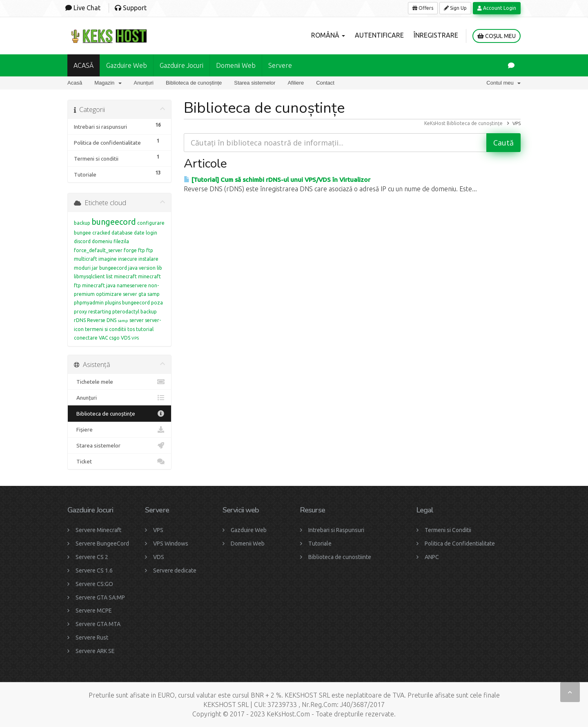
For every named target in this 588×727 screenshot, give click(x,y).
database (122, 233)
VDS (126, 338)
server (137, 320)
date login (146, 233)
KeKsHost (435, 123)
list (109, 276)
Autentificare (379, 35)
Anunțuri (144, 83)
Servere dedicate (175, 570)
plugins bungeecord (127, 303)
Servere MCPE (94, 611)
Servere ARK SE (95, 651)
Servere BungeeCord (102, 544)
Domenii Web (236, 65)
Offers (423, 8)
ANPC (432, 557)
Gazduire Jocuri (182, 65)
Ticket (119, 461)
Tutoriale (320, 544)
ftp (141, 250)
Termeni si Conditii (448, 530)
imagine (108, 259)
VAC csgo (109, 338)
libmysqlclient (89, 276)
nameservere (132, 285)
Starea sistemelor (255, 83)
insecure (128, 259)
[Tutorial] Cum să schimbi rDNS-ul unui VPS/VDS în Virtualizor (277, 180)
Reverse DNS (102, 320)
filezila (121, 241)
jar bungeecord (109, 268)
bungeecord (114, 222)
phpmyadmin (89, 303)
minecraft (125, 276)
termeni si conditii (106, 329)
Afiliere (296, 83)
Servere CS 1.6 (94, 570)
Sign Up (455, 8)
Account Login (497, 8)
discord (82, 241)
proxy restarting (92, 312)
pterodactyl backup (135, 312)
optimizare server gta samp (128, 294)
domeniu (102, 241)
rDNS (80, 320)
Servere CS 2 (92, 557)
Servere (280, 65)
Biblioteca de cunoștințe (194, 83)
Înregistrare (436, 35)
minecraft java (99, 285)
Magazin (108, 83)
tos (131, 329)
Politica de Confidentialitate (460, 544)
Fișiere (119, 429)
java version (142, 268)
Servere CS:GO (94, 584)
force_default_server (98, 250)
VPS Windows (171, 544)
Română (328, 35)
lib (159, 268)
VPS (135, 338)
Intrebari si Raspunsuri (336, 530)
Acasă (75, 83)
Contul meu (503, 83)
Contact (325, 83)
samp (123, 321)
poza (157, 303)
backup (82, 223)
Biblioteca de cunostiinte (340, 557)
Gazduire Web (127, 65)
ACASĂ (84, 65)
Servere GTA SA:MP (100, 597)
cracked (101, 233)
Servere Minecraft (98, 530)
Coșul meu (497, 36)
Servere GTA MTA (98, 624)
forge (130, 250)
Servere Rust (92, 638)
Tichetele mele (119, 382)
